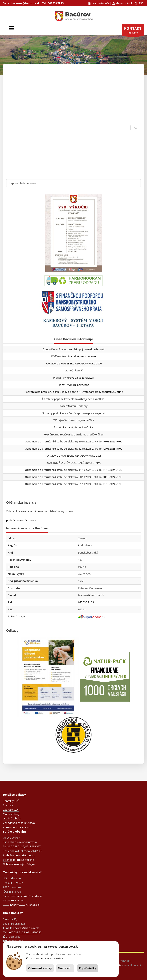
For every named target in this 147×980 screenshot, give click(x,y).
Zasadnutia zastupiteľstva (19, 823)
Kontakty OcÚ (11, 801)
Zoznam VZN (11, 810)
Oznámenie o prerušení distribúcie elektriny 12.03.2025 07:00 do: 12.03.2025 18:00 (73, 449)
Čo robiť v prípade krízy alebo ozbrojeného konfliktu (74, 399)
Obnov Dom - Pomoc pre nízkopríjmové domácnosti (73, 349)
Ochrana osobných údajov (19, 864)
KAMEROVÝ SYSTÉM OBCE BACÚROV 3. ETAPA (73, 463)
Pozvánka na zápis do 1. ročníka (73, 427)
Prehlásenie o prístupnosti (19, 855)
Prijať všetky (88, 968)
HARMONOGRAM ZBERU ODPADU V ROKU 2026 (74, 363)
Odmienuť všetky (40, 968)
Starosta (8, 805)
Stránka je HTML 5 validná (19, 860)
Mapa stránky (11, 814)
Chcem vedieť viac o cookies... (45, 958)
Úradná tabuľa (99, 3)
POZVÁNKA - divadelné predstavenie (74, 356)
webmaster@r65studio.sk (27, 896)
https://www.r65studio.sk (25, 905)
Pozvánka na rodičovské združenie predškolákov (73, 434)
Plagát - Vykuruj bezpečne (73, 385)
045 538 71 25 (56, 3)
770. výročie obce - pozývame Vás (73, 420)
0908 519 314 (16, 900)
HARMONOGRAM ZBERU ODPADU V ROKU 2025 (74, 456)
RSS (139, 3)
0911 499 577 (33, 846)
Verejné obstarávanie (16, 827)
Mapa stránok (122, 3)
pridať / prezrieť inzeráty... (22, 520)
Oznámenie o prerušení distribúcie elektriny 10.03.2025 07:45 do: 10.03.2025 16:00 (73, 441)
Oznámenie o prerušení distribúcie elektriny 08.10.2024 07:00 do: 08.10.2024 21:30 (73, 477)
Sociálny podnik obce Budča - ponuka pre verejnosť (74, 413)
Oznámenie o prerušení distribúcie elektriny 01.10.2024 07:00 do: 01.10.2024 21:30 (73, 484)
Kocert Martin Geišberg (74, 406)
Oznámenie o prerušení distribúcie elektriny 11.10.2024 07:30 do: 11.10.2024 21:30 (73, 470)
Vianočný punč (74, 370)
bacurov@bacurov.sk (26, 3)
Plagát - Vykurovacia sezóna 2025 (74, 378)
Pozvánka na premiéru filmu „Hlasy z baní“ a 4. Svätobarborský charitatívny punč (74, 392)
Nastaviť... (65, 968)
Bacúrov (133, 31)
